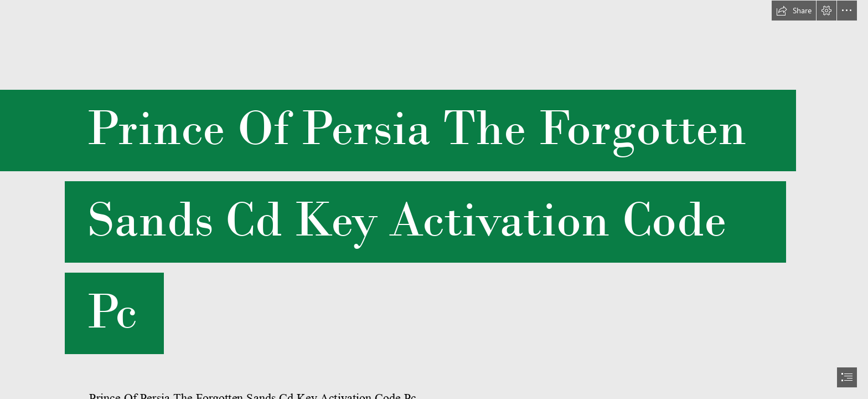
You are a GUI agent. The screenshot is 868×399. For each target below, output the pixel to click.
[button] (794, 11)
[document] (434, 199)
